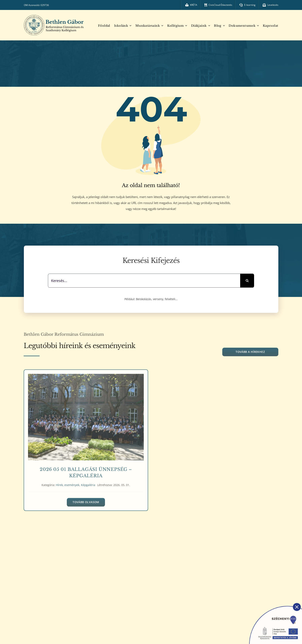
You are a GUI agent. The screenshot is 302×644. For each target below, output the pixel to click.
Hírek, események (68, 483)
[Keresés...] (144, 281)
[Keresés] (247, 281)
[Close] (297, 607)
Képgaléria (88, 483)
